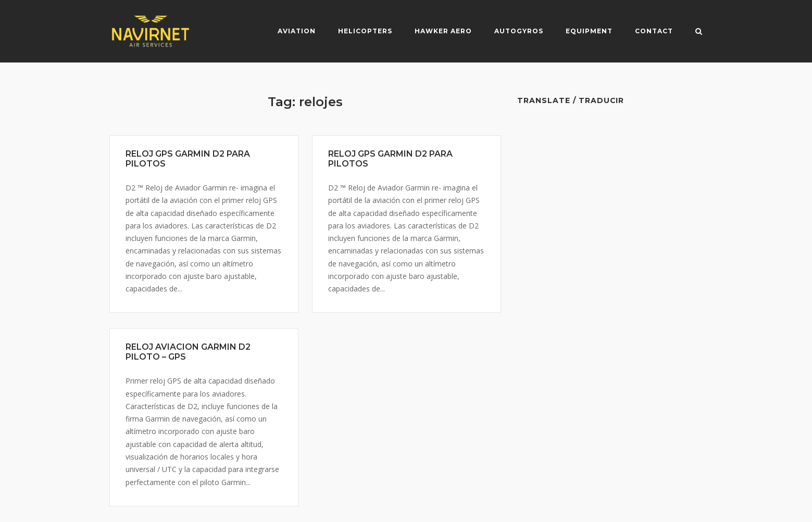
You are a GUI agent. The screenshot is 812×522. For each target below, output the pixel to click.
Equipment (589, 31)
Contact (654, 31)
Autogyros (519, 31)
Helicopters (365, 31)
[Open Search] (699, 32)
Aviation (297, 31)
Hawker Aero (443, 31)
